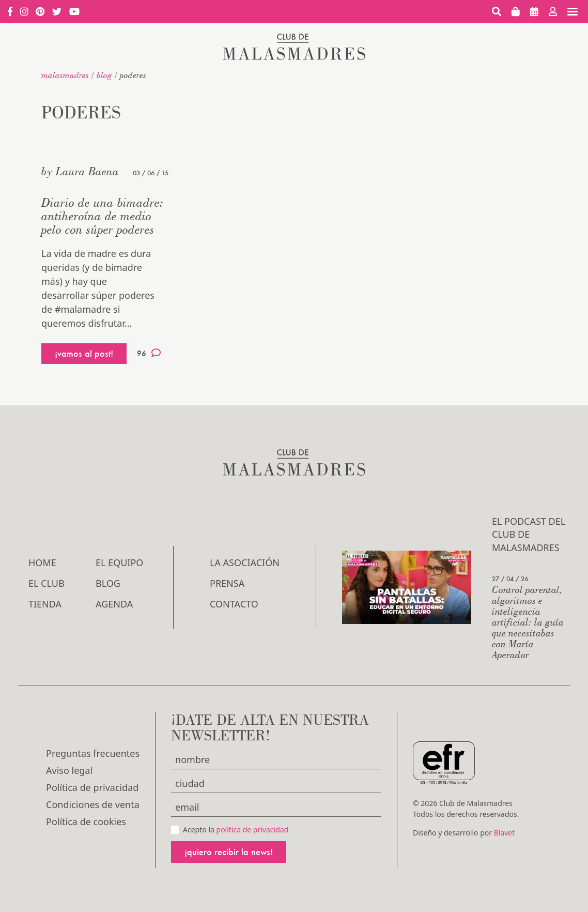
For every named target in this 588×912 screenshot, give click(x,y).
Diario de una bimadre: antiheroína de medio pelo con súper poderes (103, 216)
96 (149, 353)
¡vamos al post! (84, 353)
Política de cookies (86, 822)
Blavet (505, 833)
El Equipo (119, 563)
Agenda (114, 604)
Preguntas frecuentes (93, 753)
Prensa (227, 583)
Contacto (234, 604)
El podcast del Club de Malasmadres (529, 534)
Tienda (45, 604)
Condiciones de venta (93, 804)
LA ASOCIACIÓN (245, 563)
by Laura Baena (80, 171)
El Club (47, 583)
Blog (104, 75)
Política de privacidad (92, 787)
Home (42, 563)
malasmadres (65, 75)
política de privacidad (253, 830)
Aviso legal (69, 770)
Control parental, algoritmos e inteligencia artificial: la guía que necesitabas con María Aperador (528, 622)
